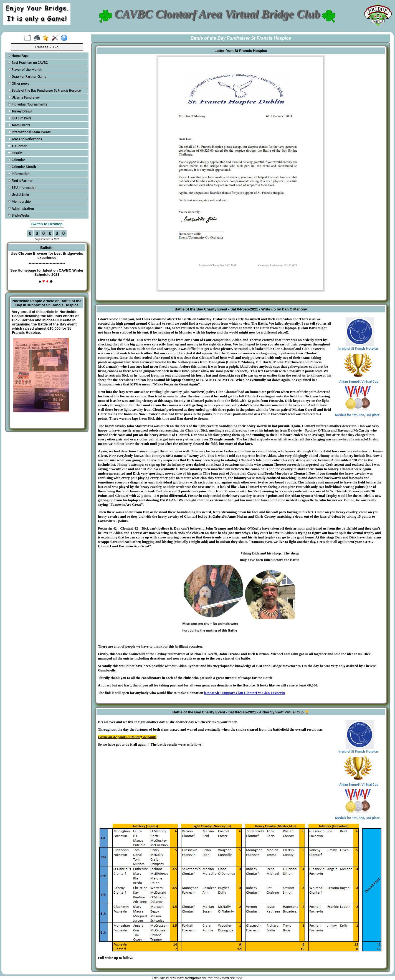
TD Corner (17, 146)
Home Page (18, 56)
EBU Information (22, 188)
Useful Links (19, 195)
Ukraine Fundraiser (24, 97)
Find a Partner (20, 181)
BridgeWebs (19, 215)
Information (19, 174)
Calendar (17, 160)
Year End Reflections (25, 139)
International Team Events (29, 132)
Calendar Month (22, 167)
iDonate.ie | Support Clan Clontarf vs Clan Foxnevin (245, 693)
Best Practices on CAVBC (28, 63)
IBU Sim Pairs (20, 118)
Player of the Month (25, 70)
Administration (21, 208)
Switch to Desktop (47, 224)
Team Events (19, 125)
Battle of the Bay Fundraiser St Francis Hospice (44, 90)
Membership (19, 201)
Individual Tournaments (27, 104)
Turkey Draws (20, 111)
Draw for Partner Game (27, 77)
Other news (19, 83)
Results (15, 153)
